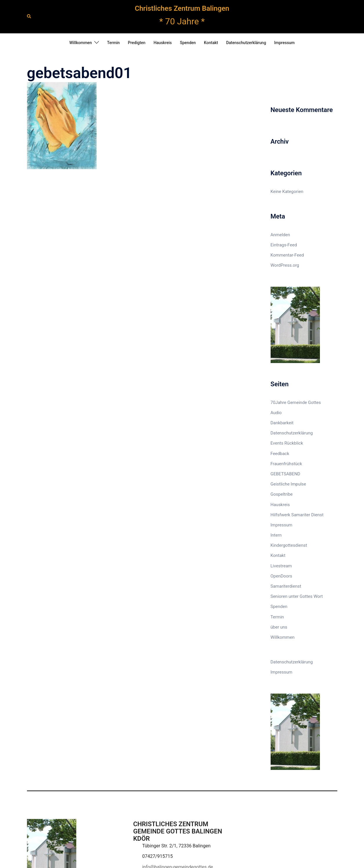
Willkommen (81, 43)
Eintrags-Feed (284, 245)
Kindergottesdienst (289, 545)
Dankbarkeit (282, 423)
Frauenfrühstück (286, 464)
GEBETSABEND (286, 474)
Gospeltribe (282, 494)
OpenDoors (281, 576)
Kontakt (211, 43)
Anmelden (280, 235)
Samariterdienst (286, 586)
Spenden (188, 43)
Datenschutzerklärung (246, 43)
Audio (276, 413)
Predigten (137, 43)
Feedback (280, 454)
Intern (276, 535)
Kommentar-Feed (287, 255)
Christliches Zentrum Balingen (182, 8)
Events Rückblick (287, 443)
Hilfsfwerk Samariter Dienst (297, 515)
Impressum (284, 43)
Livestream (281, 566)
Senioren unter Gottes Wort (297, 596)
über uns (279, 627)
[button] (29, 17)
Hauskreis (163, 43)
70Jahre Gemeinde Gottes (296, 403)
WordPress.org (285, 265)
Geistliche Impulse (288, 484)
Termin (113, 43)
